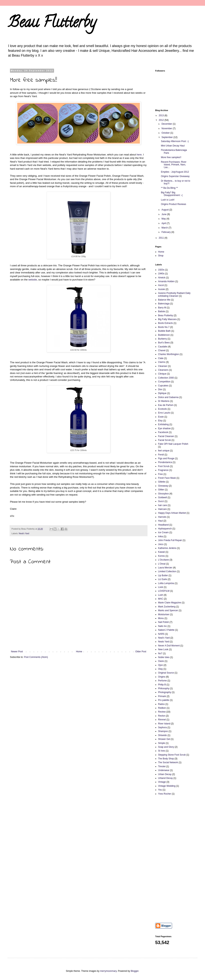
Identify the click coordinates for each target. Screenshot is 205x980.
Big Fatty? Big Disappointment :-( (172, 194)
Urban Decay (165, 774)
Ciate (161, 358)
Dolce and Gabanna (168, 397)
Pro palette (164, 700)
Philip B (162, 685)
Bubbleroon (164, 335)
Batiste (162, 311)
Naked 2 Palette (166, 630)
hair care (163, 505)
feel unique (164, 451)
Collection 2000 (166, 378)
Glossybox (163, 494)
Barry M (162, 308)
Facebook (163, 432)
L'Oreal (162, 564)
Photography (165, 692)
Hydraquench (165, 529)
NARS (161, 634)
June (164, 214)
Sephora (162, 727)
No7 (160, 653)
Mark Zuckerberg (167, 607)
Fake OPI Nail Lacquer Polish (173, 444)
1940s (161, 274)
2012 (162, 120)
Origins (162, 677)
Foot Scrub (164, 466)
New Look (163, 649)
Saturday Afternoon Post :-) (175, 141)
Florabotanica (165, 462)
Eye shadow (164, 428)
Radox (161, 704)
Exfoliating (163, 424)
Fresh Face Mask (167, 478)
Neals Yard (164, 642)
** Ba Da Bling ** (169, 188)
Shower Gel (164, 739)
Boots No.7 (164, 327)
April (164, 223)
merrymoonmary (108, 971)
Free (160, 474)
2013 (162, 115)
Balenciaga (164, 304)
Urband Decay (165, 778)
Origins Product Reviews (173, 204)
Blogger (135, 971)
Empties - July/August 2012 (175, 172)
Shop (161, 256)
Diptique (162, 393)
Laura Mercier (165, 568)
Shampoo (163, 731)
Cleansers (163, 370)
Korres (161, 556)
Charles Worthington (169, 354)
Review (162, 712)
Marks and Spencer (168, 610)
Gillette (162, 482)
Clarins (162, 362)
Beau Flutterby (52, 24)
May (164, 219)
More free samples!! (171, 157)
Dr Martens (164, 401)
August (165, 210)
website (33, 280)
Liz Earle (163, 579)
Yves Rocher (165, 794)
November (167, 128)
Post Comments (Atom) (36, 657)
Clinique (162, 374)
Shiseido (162, 735)
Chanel (162, 350)
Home (79, 652)
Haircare (162, 509)
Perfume (162, 681)
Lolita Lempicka (166, 583)
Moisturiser (164, 614)
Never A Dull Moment (169, 646)
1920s (161, 270)
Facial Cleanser (166, 436)
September (167, 137)
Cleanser (163, 366)
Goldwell (162, 497)
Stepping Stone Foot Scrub (172, 755)
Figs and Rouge (166, 458)
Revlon (162, 716)
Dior (160, 389)
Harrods (162, 517)
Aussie (162, 289)
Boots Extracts (165, 323)
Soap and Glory (166, 747)
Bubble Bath (164, 331)
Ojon (160, 665)
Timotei (162, 766)
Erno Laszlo (164, 413)
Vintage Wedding (167, 786)
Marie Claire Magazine (170, 603)
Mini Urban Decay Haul (173, 146)
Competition (164, 382)
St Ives (162, 751)
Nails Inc (162, 626)
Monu (161, 618)
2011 (162, 238)
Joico (161, 544)
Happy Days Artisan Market (172, 513)
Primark (162, 696)
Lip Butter (163, 575)
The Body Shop (166, 759)
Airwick (162, 278)
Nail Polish (164, 622)
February (166, 232)
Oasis (161, 661)
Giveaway (163, 486)
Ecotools (162, 409)
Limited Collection (167, 571)
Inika (160, 536)
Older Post (141, 652)
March (165, 228)
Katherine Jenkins (167, 548)
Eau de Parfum (166, 405)
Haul (160, 521)
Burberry (162, 339)
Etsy (160, 421)
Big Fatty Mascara (167, 319)
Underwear (164, 770)
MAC (161, 599)
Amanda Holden (166, 281)
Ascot (161, 285)
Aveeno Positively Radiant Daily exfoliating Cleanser (174, 294)
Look (161, 587)
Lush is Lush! (168, 200)
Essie (161, 417)
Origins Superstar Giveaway (175, 176)
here (139, 155)
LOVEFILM (164, 591)
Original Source (166, 673)
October (166, 133)
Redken (162, 708)
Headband (163, 525)
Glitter (161, 490)
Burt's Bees (164, 343)
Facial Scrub (164, 440)
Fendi (161, 455)
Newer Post (17, 652)
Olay (160, 669)
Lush (161, 595)
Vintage (162, 782)
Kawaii (161, 552)
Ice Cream (163, 532)
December (167, 124)
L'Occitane (163, 560)
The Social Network (168, 762)
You (160, 790)
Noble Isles (164, 657)
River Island (164, 724)
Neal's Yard (24, 533)
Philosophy (164, 688)
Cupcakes (163, 386)
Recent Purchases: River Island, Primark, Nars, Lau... (174, 165)
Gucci (161, 501)
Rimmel (162, 720)
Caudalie (163, 347)
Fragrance (163, 470)
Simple (162, 743)
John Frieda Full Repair (170, 540)
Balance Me (164, 300)
